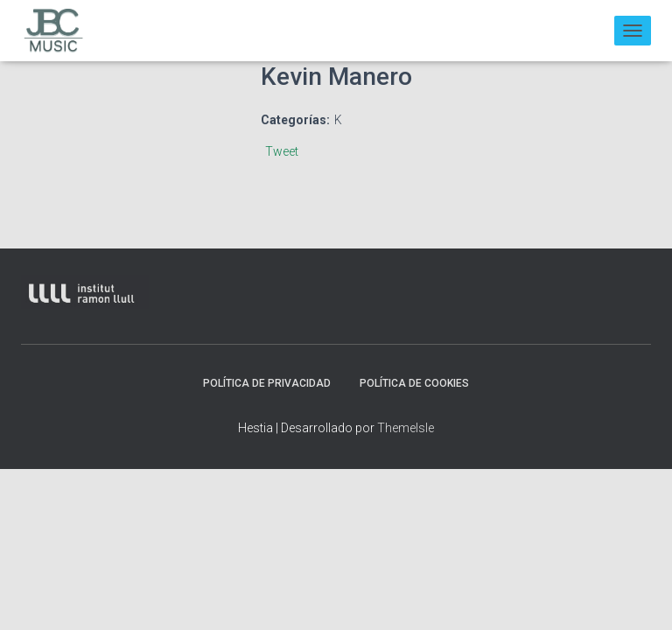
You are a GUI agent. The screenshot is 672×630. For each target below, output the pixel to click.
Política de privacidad (267, 383)
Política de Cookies (414, 383)
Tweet (282, 151)
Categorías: (295, 120)
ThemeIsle (406, 428)
